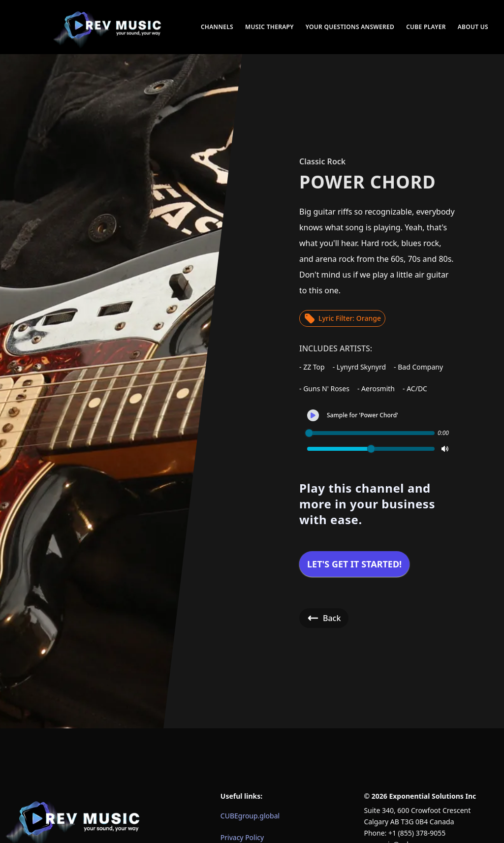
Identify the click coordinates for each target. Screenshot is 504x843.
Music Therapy (269, 27)
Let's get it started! (354, 564)
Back (324, 618)
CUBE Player (426, 27)
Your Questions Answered (350, 27)
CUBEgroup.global (250, 816)
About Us (473, 27)
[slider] (309, 433)
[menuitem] (108, 27)
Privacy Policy (242, 837)
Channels (217, 27)
